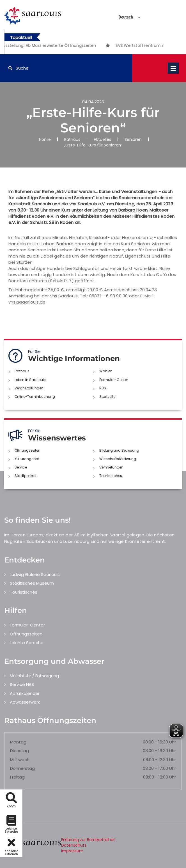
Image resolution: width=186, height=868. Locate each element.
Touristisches (111, 476)
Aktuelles (102, 139)
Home (45, 139)
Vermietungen (111, 467)
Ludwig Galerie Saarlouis (35, 574)
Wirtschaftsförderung (118, 459)
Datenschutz (74, 845)
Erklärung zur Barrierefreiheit (89, 840)
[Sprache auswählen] (123, 17)
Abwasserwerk (25, 702)
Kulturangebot (27, 459)
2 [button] (88, 46)
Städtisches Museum (32, 583)
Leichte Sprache (27, 643)
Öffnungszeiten (27, 450)
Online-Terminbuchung (35, 397)
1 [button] (80, 46)
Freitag (17, 777)
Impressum (72, 851)
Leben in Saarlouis (30, 380)
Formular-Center (114, 380)
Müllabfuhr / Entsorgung (34, 676)
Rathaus (72, 139)
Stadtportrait (26, 476)
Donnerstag (22, 768)
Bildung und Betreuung (119, 450)
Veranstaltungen (29, 388)
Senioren (133, 139)
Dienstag (19, 751)
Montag (18, 742)
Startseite (107, 397)
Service (21, 467)
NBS (103, 388)
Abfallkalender (25, 693)
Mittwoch (20, 760)
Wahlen (106, 371)
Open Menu (173, 68)
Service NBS (22, 684)
